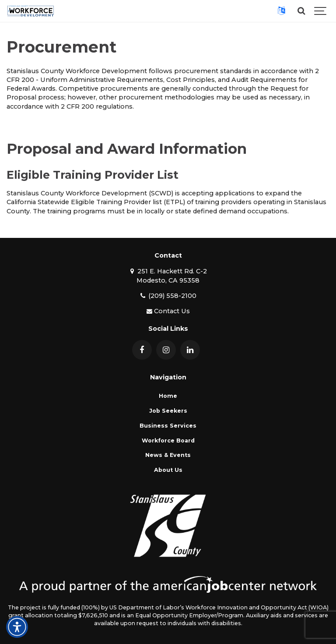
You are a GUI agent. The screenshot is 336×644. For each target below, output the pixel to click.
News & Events (168, 455)
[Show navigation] (321, 11)
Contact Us (168, 311)
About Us (168, 470)
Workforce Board (168, 441)
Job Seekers (168, 411)
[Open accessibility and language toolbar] (17, 627)
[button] (281, 11)
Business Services (168, 426)
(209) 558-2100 (168, 296)
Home (168, 396)
